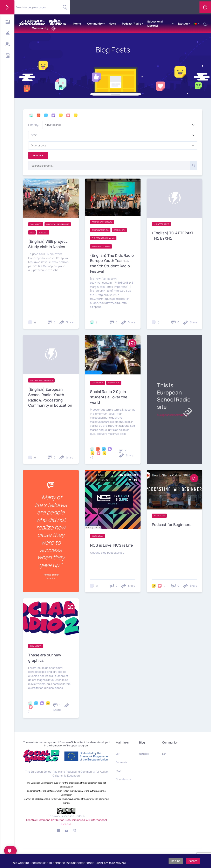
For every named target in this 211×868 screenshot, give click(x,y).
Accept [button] (193, 861)
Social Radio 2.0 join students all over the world (109, 396)
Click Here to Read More (111, 863)
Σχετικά (183, 24)
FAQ (118, 769)
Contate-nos (123, 778)
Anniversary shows (102, 222)
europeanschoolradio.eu (173, 415)
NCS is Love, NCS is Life (112, 544)
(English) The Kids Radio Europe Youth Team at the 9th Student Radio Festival (111, 263)
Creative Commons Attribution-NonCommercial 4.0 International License (66, 821)
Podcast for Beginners (173, 523)
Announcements (100, 230)
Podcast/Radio (132, 24)
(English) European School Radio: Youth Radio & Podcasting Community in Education (47, 399)
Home (77, 24)
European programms (58, 224)
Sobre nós (121, 761)
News (112, 24)
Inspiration (114, 382)
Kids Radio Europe (101, 246)
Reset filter (38, 155)
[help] (10, 851)
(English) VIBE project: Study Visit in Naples (49, 244)
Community (95, 24)
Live (32, 233)
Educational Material (155, 24)
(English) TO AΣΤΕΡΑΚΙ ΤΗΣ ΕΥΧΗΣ (173, 236)
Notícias (144, 753)
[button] (85, 372)
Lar (118, 753)
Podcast (43, 233)
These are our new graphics (45, 656)
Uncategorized (161, 224)
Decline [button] (176, 861)
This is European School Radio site (171, 395)
